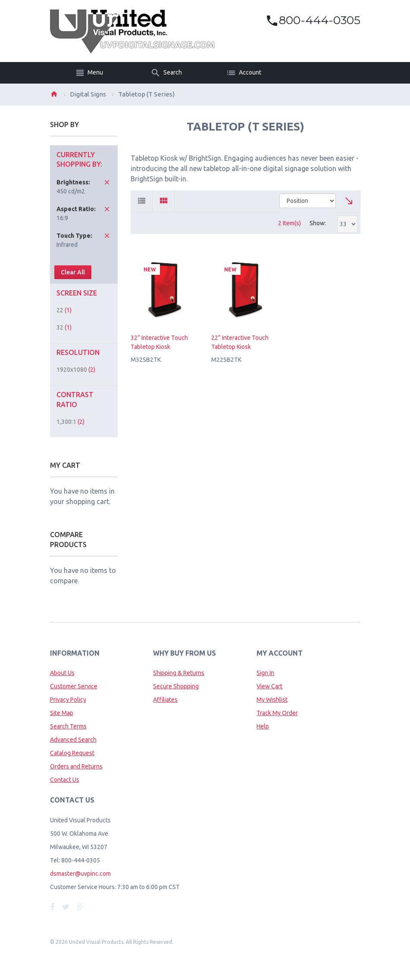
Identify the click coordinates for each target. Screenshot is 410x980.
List (142, 201)
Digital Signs (88, 94)
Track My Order (277, 713)
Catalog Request (72, 753)
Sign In (265, 673)
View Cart (269, 686)
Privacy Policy (68, 700)
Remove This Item (107, 182)
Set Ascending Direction (350, 201)
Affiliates (165, 700)
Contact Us (65, 780)
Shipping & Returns (179, 673)
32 (64, 327)
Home (54, 94)
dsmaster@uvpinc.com (80, 874)
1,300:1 (70, 422)
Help (263, 726)
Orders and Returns (76, 766)
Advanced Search (73, 740)
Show (317, 223)
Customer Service (74, 686)
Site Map (62, 713)
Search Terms (68, 726)
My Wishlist (272, 700)
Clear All (73, 272)
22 (64, 310)
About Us (62, 673)
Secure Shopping (176, 686)
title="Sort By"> (308, 201)
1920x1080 (76, 370)
